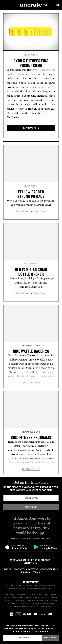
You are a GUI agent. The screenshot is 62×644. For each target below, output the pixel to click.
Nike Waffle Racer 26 (31, 351)
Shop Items (40, 211)
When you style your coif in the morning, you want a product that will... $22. (31, 203)
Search (46, 5)
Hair (35, 55)
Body (28, 55)
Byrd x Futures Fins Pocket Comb (31, 63)
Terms (36, 572)
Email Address (3, 635)
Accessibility (48, 569)
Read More (22, 211)
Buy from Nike (31, 382)
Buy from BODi (31, 469)
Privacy (26, 572)
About (8, 569)
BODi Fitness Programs (31, 437)
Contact (19, 569)
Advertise (32, 569)
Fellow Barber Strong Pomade (31, 194)
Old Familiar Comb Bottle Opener (31, 272)
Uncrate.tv (31, 563)
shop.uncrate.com (39, 560)
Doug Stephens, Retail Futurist (32, 538)
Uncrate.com (18, 560)
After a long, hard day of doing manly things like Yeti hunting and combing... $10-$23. (31, 283)
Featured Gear (31, 346)
